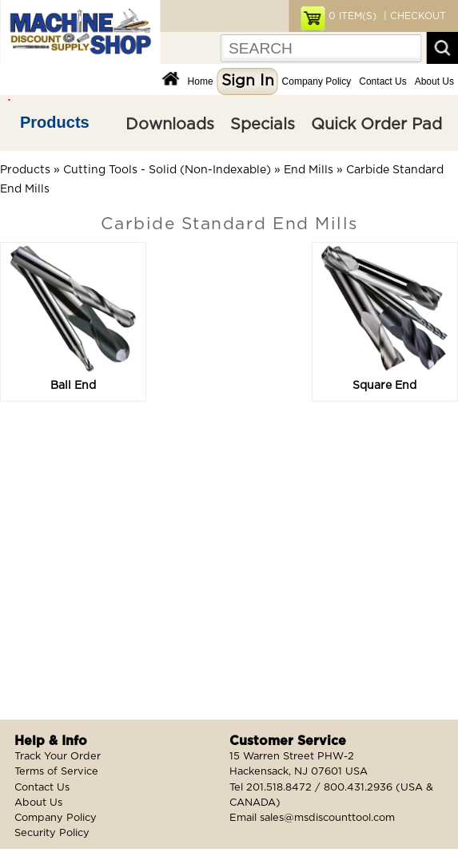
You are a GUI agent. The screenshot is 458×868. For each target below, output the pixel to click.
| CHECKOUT (413, 16)
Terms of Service (56, 772)
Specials (263, 125)
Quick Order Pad (376, 125)
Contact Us (382, 81)
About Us (434, 81)
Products (55, 122)
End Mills (309, 170)
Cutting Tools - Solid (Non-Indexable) (167, 170)
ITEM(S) (352, 16)
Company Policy (317, 81)
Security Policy (52, 833)
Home (201, 81)
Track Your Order (58, 757)
